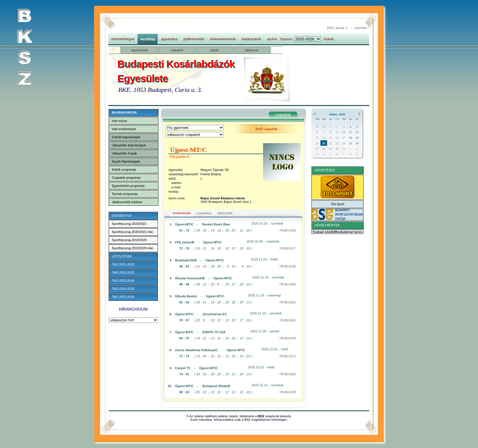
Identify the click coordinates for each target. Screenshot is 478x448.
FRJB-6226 (288, 230)
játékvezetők (194, 39)
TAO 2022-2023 (123, 272)
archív (272, 39)
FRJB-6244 (288, 338)
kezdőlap (148, 39)
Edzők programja (124, 170)
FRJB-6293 (288, 392)
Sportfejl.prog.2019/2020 (129, 240)
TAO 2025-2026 (123, 297)
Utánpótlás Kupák (124, 153)
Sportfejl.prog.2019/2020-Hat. (133, 248)
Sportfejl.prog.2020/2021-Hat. (133, 232)
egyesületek (139, 50)
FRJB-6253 (288, 302)
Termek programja (125, 194)
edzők (214, 50)
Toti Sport (337, 204)
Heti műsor (119, 121)
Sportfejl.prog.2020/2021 (129, 224)
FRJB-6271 (288, 356)
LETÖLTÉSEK (122, 256)
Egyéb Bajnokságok (126, 161)
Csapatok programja (126, 178)
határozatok (251, 39)
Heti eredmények (124, 129)
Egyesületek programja (128, 186)
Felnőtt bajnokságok (126, 137)
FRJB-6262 (288, 320)
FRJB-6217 (288, 248)
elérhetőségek (123, 39)
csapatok (177, 50)
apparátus (169, 39)
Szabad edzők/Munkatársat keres (337, 232)
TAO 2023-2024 (123, 281)
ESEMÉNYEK (122, 216)
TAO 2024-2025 (123, 289)
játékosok (251, 50)
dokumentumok (223, 39)
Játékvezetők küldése (127, 202)
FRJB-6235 (288, 266)
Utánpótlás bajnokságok (129, 145)
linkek (329, 39)
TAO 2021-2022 (123, 264)
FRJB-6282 (288, 374)
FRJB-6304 (288, 284)
